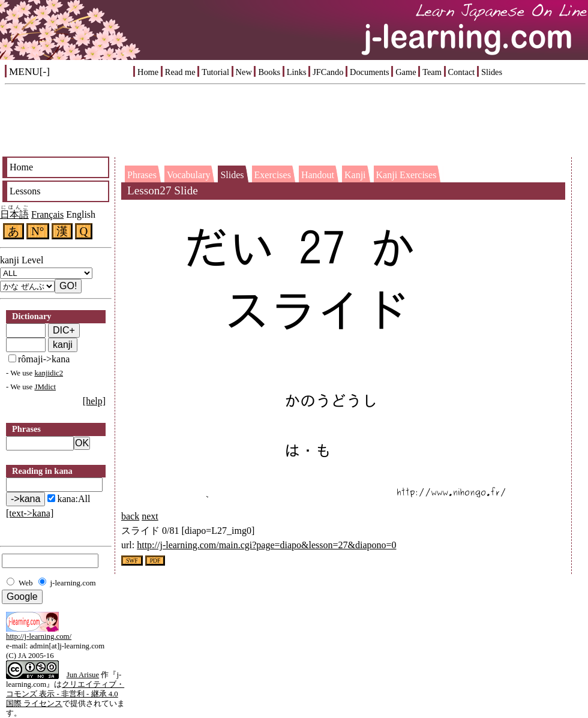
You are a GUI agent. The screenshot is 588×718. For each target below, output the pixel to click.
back (130, 516)
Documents (370, 72)
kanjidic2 (49, 373)
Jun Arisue (83, 675)
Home (148, 72)
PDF (155, 561)
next (150, 516)
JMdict (45, 387)
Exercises (273, 175)
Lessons (25, 191)
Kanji (355, 175)
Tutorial (215, 72)
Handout (318, 175)
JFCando (328, 72)
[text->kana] (30, 513)
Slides (492, 72)
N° (38, 231)
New (244, 72)
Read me (180, 72)
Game (406, 72)
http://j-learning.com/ (39, 636)
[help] (94, 401)
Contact (462, 72)
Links (297, 72)
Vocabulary (189, 175)
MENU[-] (29, 72)
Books (269, 72)
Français (47, 214)
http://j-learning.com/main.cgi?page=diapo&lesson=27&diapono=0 (266, 545)
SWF (132, 561)
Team (432, 72)
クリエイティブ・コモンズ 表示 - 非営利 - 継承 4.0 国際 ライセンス (65, 694)
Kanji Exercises (406, 175)
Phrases (142, 175)
